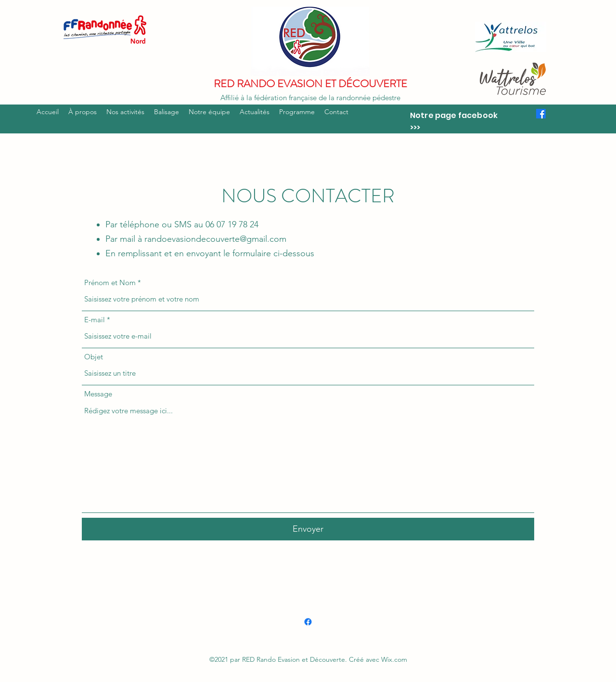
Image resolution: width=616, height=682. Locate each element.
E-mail (95, 320)
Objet (94, 357)
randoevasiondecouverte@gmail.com (215, 239)
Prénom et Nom (110, 282)
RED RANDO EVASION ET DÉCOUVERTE (310, 84)
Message (98, 394)
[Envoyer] (308, 529)
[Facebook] (541, 114)
